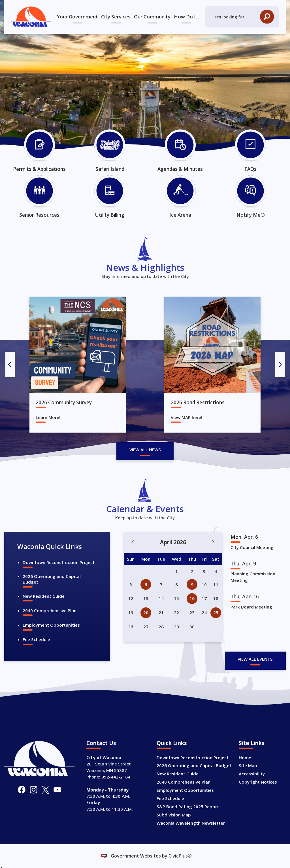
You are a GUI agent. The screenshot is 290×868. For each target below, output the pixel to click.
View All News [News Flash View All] (145, 450)
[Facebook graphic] (22, 790)
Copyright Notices (258, 782)
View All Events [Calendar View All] (255, 659)
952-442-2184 (116, 777)
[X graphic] (45, 790)
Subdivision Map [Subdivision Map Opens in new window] (174, 815)
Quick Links (172, 743)
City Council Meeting (252, 547)
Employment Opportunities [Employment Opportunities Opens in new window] (51, 625)
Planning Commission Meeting (253, 577)
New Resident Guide (44, 596)
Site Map (248, 765)
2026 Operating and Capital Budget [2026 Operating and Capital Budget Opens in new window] (52, 579)
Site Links (252, 743)
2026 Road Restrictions (198, 402)
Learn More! (48, 417)
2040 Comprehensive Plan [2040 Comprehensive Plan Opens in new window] (50, 610)
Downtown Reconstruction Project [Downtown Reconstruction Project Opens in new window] (59, 562)
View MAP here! (186, 417)
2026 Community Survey (64, 402)
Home (245, 758)
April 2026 (173, 542)
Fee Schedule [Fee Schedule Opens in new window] (36, 639)
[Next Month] (214, 542)
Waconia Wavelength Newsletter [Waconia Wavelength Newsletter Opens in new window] (191, 823)
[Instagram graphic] (34, 790)
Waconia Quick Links (50, 547)
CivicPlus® (180, 856)
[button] (267, 17)
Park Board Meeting (251, 607)
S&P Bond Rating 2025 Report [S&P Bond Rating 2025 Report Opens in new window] (188, 807)
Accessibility (252, 774)
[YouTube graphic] (57, 790)
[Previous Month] (133, 542)
